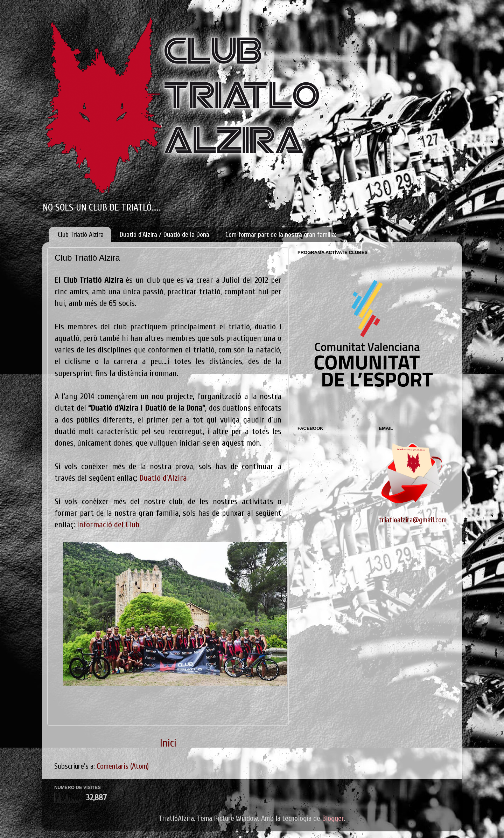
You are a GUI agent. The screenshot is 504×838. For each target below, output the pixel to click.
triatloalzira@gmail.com (413, 520)
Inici (168, 743)
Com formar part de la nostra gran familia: (281, 235)
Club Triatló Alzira (81, 235)
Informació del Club (108, 525)
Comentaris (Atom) (123, 766)
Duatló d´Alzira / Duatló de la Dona (164, 235)
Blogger (333, 819)
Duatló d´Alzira (163, 478)
